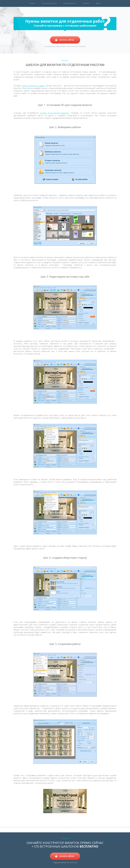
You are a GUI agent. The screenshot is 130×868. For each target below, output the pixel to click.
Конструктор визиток (49, 3)
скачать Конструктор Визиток (54, 113)
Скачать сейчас (67, 40)
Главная (32, 3)
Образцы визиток (70, 3)
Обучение (86, 3)
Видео (98, 3)
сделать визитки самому (33, 86)
